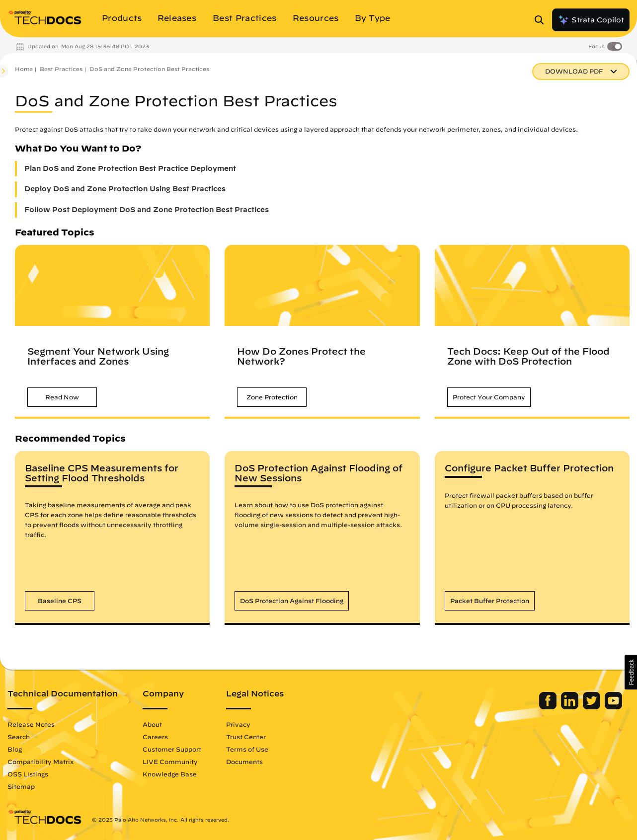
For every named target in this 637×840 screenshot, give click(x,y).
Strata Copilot (591, 20)
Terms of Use (247, 749)
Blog (15, 749)
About (152, 724)
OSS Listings (28, 774)
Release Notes (31, 724)
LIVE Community (170, 762)
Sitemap (21, 786)
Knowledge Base (170, 774)
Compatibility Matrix (40, 762)
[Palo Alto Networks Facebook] (549, 707)
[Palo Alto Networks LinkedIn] (571, 707)
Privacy (238, 724)
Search (19, 737)
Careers (155, 737)
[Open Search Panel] (542, 20)
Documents (244, 762)
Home (24, 69)
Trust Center (246, 737)
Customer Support (172, 749)
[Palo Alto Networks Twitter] (593, 707)
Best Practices (61, 69)
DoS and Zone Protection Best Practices (149, 69)
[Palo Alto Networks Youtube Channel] (613, 707)
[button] (62, 397)
